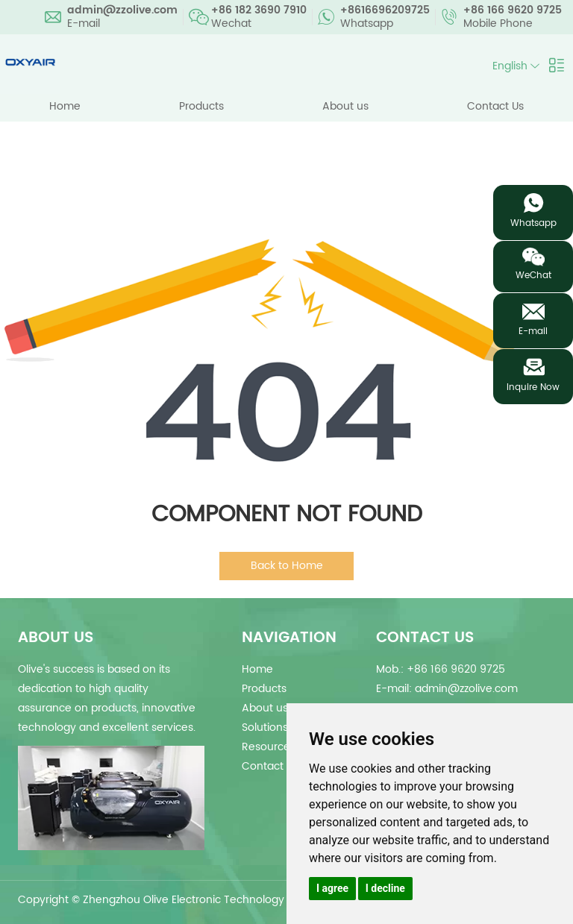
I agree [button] (332, 888)
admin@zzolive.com (122, 10)
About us (345, 106)
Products (201, 106)
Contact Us (495, 106)
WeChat (533, 276)
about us (56, 638)
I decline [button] (385, 888)
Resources (269, 747)
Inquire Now (533, 387)
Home (65, 106)
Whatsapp (533, 223)
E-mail (533, 331)
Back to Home (287, 566)
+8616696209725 (385, 10)
